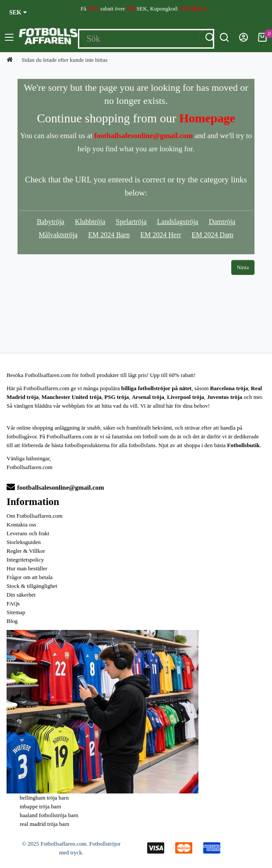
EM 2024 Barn (109, 235)
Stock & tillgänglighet (32, 586)
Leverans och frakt (28, 533)
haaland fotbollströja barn (49, 815)
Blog (12, 621)
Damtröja (222, 222)
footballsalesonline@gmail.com (55, 487)
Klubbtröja (90, 222)
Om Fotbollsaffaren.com (35, 516)
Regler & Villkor (26, 551)
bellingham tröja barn (44, 798)
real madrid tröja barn (44, 824)
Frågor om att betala (30, 577)
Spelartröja (131, 222)
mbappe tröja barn (41, 806)
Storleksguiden (24, 542)
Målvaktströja (58, 235)
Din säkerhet (21, 595)
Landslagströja (178, 222)
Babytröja (51, 222)
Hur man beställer (27, 568)
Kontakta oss (21, 525)
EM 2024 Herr (161, 235)
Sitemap (16, 612)
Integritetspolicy (25, 560)
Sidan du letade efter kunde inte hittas (64, 60)
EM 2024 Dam (213, 235)
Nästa (243, 267)
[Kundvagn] (262, 40)
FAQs (13, 603)
